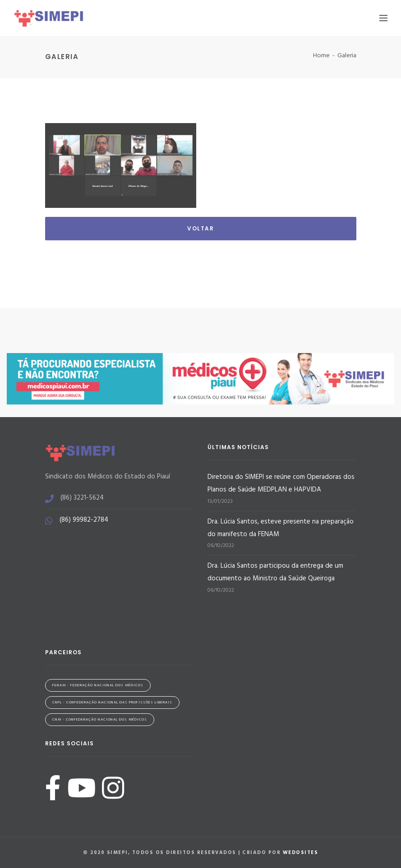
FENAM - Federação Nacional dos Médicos (98, 685)
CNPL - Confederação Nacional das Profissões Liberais (112, 703)
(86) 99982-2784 (84, 520)
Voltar (200, 228)
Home (321, 56)
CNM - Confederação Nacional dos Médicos (100, 720)
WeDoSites (301, 853)
